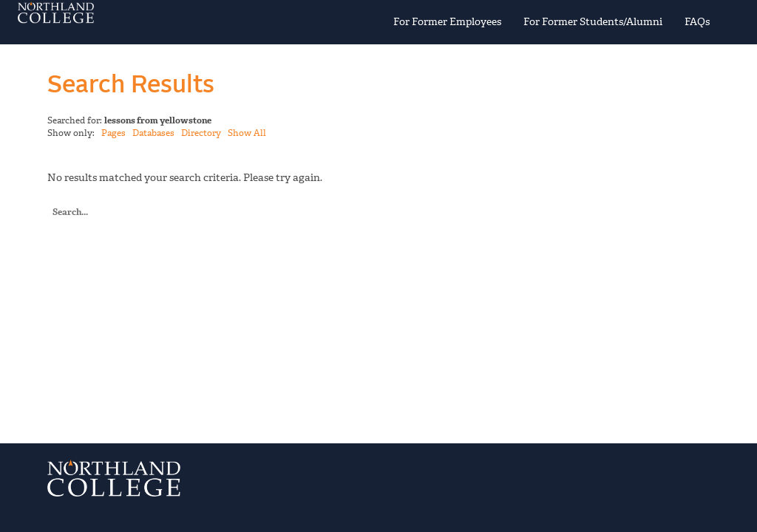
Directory (201, 133)
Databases (153, 133)
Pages (113, 133)
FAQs (697, 22)
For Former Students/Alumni (593, 22)
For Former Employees (447, 22)
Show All (247, 133)
